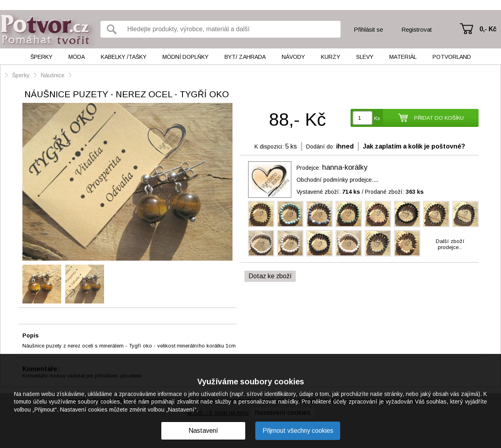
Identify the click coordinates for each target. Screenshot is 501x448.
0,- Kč (488, 29)
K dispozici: (269, 147)
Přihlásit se (368, 29)
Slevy (365, 57)
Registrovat (417, 29)
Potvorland (452, 57)
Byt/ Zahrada (245, 57)
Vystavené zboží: (328, 192)
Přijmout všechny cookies (298, 431)
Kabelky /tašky (124, 57)
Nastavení (203, 431)
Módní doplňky (185, 57)
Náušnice (53, 75)
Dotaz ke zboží (270, 276)
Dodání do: (320, 147)
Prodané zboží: (394, 192)
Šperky (41, 57)
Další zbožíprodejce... (450, 244)
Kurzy (331, 57)
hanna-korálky (345, 167)
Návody (293, 57)
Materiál (403, 57)
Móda (77, 57)
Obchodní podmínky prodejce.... (337, 180)
